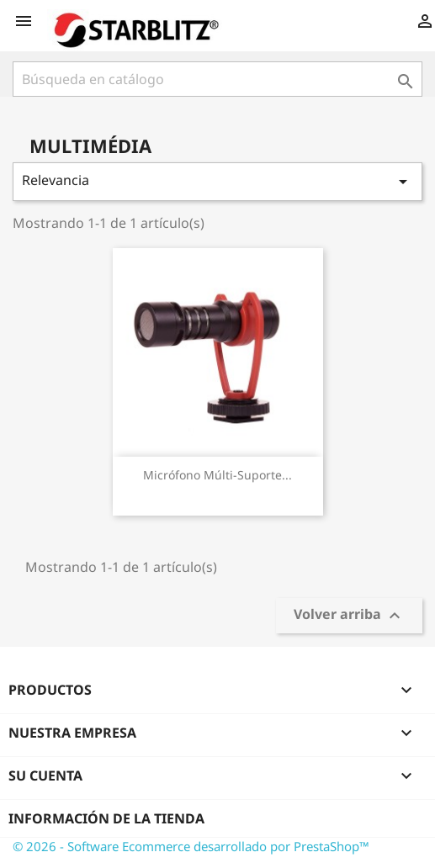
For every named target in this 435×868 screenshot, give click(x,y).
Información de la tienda (106, 818)
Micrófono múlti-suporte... (217, 475)
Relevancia (217, 181)
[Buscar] (217, 79)
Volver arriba (349, 616)
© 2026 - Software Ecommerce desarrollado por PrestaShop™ (191, 846)
